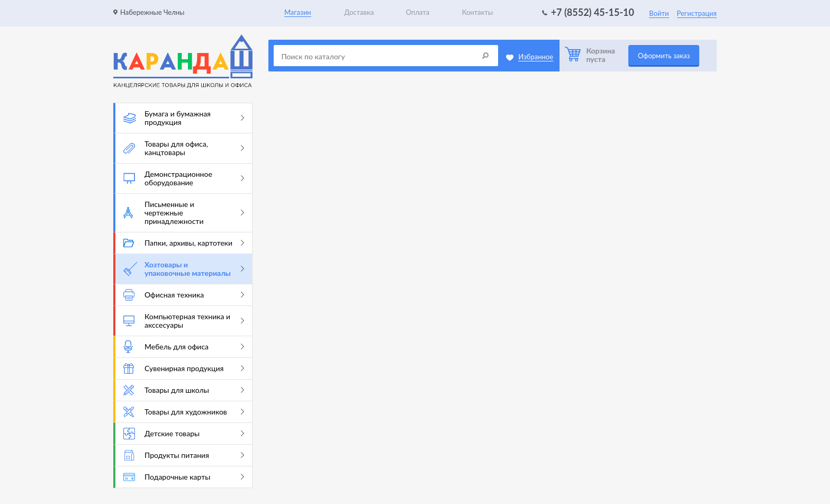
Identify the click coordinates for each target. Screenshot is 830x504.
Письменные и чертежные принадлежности (184, 213)
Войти (659, 13)
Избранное (536, 57)
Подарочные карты (184, 477)
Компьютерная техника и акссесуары (184, 321)
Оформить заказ (664, 56)
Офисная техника (184, 295)
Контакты (478, 12)
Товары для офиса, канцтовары (184, 148)
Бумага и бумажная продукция (184, 118)
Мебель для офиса (184, 347)
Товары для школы (184, 390)
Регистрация (697, 13)
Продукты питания (184, 455)
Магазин (298, 12)
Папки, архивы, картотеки (184, 243)
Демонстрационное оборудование (184, 178)
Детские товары (184, 434)
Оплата (418, 12)
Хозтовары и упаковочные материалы (184, 269)
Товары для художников (184, 412)
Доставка (359, 12)
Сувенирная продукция (184, 368)
